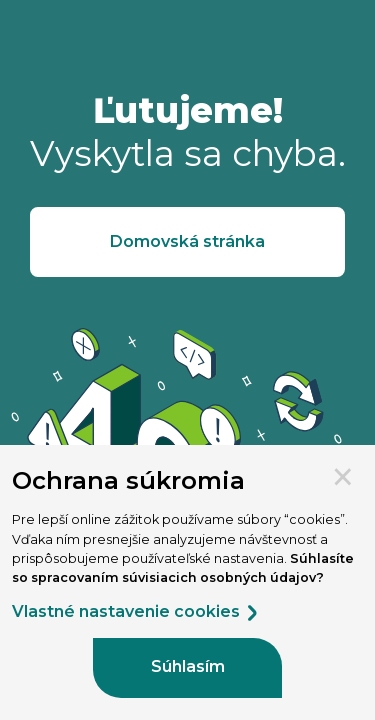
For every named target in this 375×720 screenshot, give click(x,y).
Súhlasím (188, 666)
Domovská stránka (187, 241)
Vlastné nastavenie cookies (136, 612)
